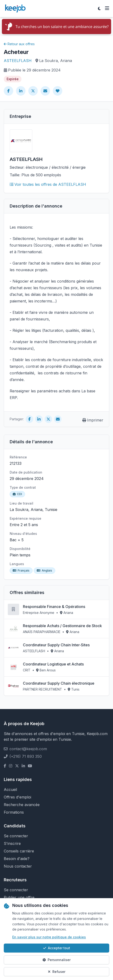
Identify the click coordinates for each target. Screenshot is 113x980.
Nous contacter (18, 866)
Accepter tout (57, 948)
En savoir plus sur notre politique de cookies (49, 937)
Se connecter (16, 836)
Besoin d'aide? (17, 859)
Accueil (10, 789)
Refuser (57, 972)
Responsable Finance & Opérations (54, 607)
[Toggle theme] (99, 9)
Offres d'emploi (17, 797)
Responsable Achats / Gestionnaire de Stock (62, 626)
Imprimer (93, 420)
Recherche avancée (22, 805)
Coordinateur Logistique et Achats (53, 664)
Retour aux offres (19, 44)
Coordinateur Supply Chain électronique (59, 683)
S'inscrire (12, 843)
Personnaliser (56, 960)
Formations (14, 812)
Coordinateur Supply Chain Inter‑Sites (56, 645)
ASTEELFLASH (18, 61)
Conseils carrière (19, 851)
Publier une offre (19, 897)
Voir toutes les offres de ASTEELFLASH (48, 184)
